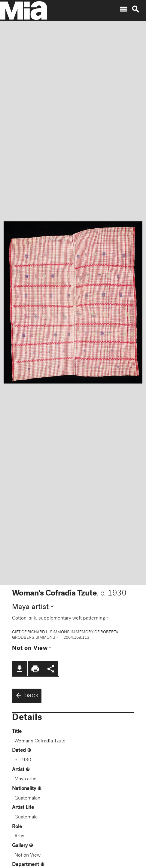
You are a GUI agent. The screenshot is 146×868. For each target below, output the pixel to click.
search (135, 9)
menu (123, 9)
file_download (20, 669)
